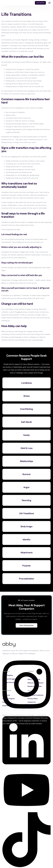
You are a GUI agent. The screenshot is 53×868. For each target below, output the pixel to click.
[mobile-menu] (49, 3)
